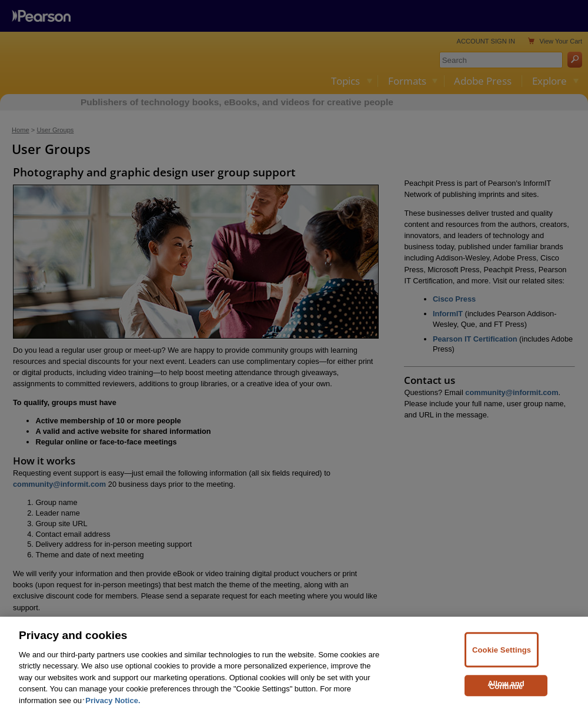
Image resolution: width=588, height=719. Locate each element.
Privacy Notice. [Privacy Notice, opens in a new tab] (113, 712)
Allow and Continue (506, 697)
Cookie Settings (502, 662)
